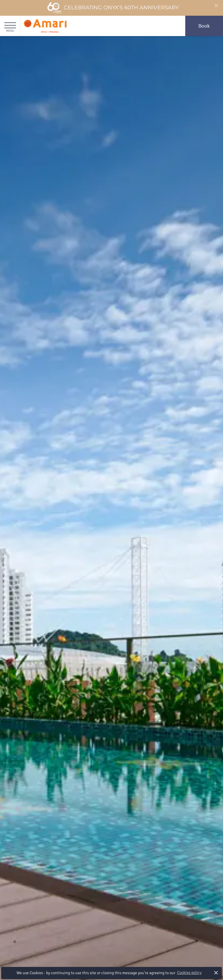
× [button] (216, 973)
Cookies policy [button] (189, 973)
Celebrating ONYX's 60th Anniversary (113, 8)
